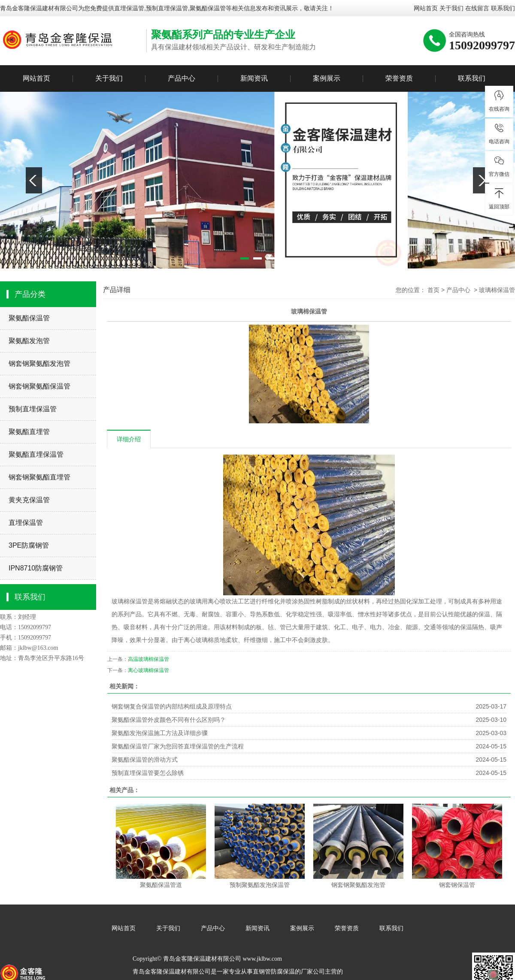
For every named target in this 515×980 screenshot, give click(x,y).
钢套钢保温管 (457, 885)
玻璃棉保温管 (497, 290)
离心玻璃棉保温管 (148, 670)
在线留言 (477, 8)
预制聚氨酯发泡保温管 (260, 885)
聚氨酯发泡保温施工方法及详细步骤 (160, 733)
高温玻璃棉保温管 (148, 659)
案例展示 (327, 78)
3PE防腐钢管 (29, 545)
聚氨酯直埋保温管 (36, 454)
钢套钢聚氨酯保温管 (39, 386)
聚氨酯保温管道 (161, 885)
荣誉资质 (399, 78)
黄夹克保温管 (29, 500)
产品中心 (182, 78)
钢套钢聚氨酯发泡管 (39, 363)
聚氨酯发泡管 (29, 341)
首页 (433, 290)
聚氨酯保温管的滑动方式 (145, 760)
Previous (34, 180)
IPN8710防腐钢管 (36, 568)
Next (481, 180)
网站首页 (426, 8)
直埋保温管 (129, 8)
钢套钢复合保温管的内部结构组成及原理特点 (172, 706)
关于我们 (451, 8)
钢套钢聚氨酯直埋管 (39, 477)
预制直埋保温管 (33, 409)
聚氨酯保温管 (29, 318)
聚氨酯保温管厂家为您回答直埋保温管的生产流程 (178, 746)
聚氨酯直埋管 (29, 432)
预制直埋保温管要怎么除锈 (148, 773)
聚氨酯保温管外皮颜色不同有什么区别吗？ (169, 720)
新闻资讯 (254, 78)
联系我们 (503, 8)
